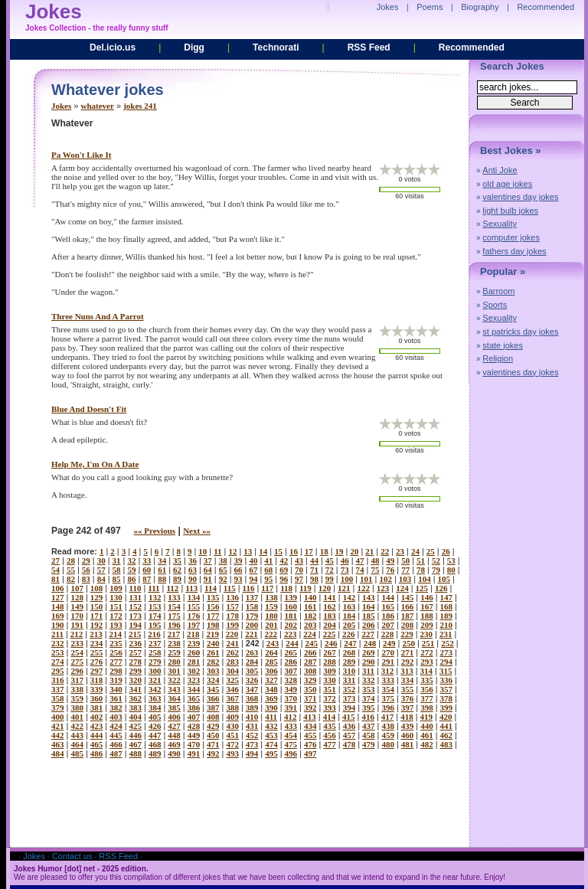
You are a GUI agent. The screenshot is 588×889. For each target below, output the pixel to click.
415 (349, 717)
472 (232, 744)
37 (208, 561)
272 (427, 652)
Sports (495, 305)
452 (252, 735)
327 (271, 680)
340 (116, 689)
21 (369, 551)
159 (271, 606)
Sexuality (500, 224)
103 (405, 579)
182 (310, 616)
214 (116, 634)
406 (174, 717)
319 (116, 680)
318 (97, 680)
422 (77, 726)
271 (408, 652)
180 (271, 616)
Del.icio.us (113, 47)
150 (97, 606)
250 (408, 643)
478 (350, 744)
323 (194, 680)
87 (147, 579)
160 (291, 606)
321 (155, 680)
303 (213, 671)
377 (427, 698)
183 (330, 616)
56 (86, 570)
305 (252, 671)
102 (385, 579)
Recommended (472, 47)
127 (58, 597)
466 (116, 744)
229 (407, 634)
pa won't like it (81, 155)
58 (117, 570)
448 (174, 735)
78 (421, 570)
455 (310, 735)
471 (213, 744)
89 (177, 579)
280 (174, 662)
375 (388, 698)
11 (217, 551)
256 (116, 652)
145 (408, 597)
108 (97, 588)
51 (421, 561)
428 (194, 726)
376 (408, 698)
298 (116, 671)
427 (174, 726)
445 (116, 735)
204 (330, 625)
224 (310, 634)
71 (314, 570)
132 (155, 597)
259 (174, 652)
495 (271, 753)
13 (248, 551)
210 (447, 625)
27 (56, 561)
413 (310, 717)
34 (162, 561)
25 (431, 551)
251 (428, 643)
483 (447, 744)
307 (291, 671)
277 (116, 662)
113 (191, 588)
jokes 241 (140, 106)
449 (194, 735)
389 (252, 708)
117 (267, 588)
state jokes (503, 345)
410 (252, 717)
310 (350, 671)
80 (451, 570)
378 (447, 698)
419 (427, 717)
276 (97, 662)
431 (252, 726)
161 (310, 606)
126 (441, 588)
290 (369, 662)
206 (369, 625)
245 (312, 643)
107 (77, 588)
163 (350, 606)
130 (116, 597)
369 (271, 698)
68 (268, 570)
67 (253, 570)
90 (193, 579)
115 (230, 588)
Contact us (72, 856)
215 (135, 634)
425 (136, 726)
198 (213, 625)
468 (155, 744)
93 (238, 579)
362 (136, 698)
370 (291, 698)
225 (330, 634)
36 (193, 561)
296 (77, 671)
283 (232, 662)
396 (388, 708)
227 (368, 634)
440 (427, 726)
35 (177, 561)
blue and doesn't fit (89, 409)
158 (252, 606)
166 (408, 606)
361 (116, 698)
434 (310, 726)
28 (71, 561)
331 (350, 680)
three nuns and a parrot (98, 316)
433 (291, 726)
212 (77, 634)
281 (194, 662)
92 (223, 579)
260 (194, 652)
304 (232, 671)
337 (58, 689)
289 (350, 662)
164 (369, 606)
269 (369, 652)
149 (77, 606)
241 (232, 643)
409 (232, 717)
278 (136, 662)
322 (174, 680)
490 (174, 753)
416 (368, 717)
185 (369, 616)
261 (213, 652)
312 (388, 671)
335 (427, 680)
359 (77, 698)
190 (58, 625)
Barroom (498, 291)
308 (310, 671)
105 (444, 579)
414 (330, 717)
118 (286, 588)
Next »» (197, 531)
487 (116, 753)
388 (232, 708)
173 (136, 616)
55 (71, 570)
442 (58, 735)
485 (77, 753)
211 (57, 634)
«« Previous (155, 531)
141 (330, 597)
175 (174, 616)
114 (211, 588)
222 (271, 634)
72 (330, 570)
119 (305, 588)
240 (213, 643)
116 (249, 588)
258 (155, 652)
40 (253, 561)
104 (425, 579)
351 (330, 689)
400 (58, 717)
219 (212, 634)
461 (427, 735)
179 (252, 616)
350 (310, 689)
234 (97, 643)
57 (101, 570)
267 (330, 652)
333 (388, 680)
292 (408, 662)
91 (208, 579)
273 (447, 652)
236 (136, 643)
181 (291, 616)
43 (299, 561)
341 (136, 689)
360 (97, 698)
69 (284, 570)
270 (388, 652)
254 (77, 652)
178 (232, 616)
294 (447, 662)
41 (268, 561)
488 (136, 753)
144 (388, 597)
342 (155, 689)
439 (408, 726)
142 (350, 597)
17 (309, 551)
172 (116, 616)
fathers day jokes (514, 251)
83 (86, 579)
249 (389, 643)
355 (408, 689)
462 (447, 735)
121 (344, 588)
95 (268, 579)
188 (427, 616)
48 (375, 561)
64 (208, 570)
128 (77, 597)
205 (350, 625)
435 (330, 726)
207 (388, 625)
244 (292, 643)
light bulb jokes (510, 211)
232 (58, 643)
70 (299, 570)
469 (174, 744)
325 (232, 680)
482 (427, 744)
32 (131, 561)
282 (213, 662)
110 (136, 588)
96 (284, 579)
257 (136, 652)
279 (155, 662)
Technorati (276, 47)
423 (97, 726)
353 (369, 689)
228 (388, 634)
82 (71, 579)
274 (58, 662)
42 (284, 561)
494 (252, 753)
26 (446, 551)
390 (271, 708)
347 (252, 689)
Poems (430, 7)
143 (369, 597)
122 (363, 588)
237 (155, 643)
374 (369, 698)
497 (310, 753)
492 (213, 753)
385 (174, 708)
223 (291, 634)
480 (388, 744)
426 (155, 726)
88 (162, 579)
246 (331, 643)
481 (408, 744)
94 (253, 579)
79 (436, 570)
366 (213, 698)
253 (58, 652)
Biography (480, 7)
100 (347, 579)
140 (310, 597)
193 (116, 625)
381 (97, 708)
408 (213, 717)
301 (174, 671)
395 (369, 708)
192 (97, 625)
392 (310, 708)
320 (136, 680)
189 (447, 616)
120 (325, 588)
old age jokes (507, 184)
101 (366, 579)
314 (427, 671)
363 (155, 698)
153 (155, 606)
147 (447, 597)
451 (232, 735)
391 (291, 708)
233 (77, 643)
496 (291, 753)
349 (291, 689)
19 (340, 551)
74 (360, 570)
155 (194, 606)
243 (273, 643)
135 (213, 597)
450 (213, 735)
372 (330, 698)
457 (350, 735)
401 (77, 717)
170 (77, 616)
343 (174, 689)
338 (77, 689)
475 (291, 744)
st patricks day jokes (520, 332)
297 (97, 671)
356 (427, 689)
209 (427, 625)
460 (408, 735)
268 (350, 652)
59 (131, 570)
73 (345, 570)
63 (193, 570)
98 (314, 579)
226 (349, 634)
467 (136, 744)
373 (350, 698)
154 (174, 606)
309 (330, 671)
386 (194, 708)
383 (136, 708)
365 (194, 698)
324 (213, 680)
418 (407, 717)
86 (131, 579)
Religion (498, 358)
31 (117, 561)
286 (291, 662)
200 (252, 625)
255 (97, 652)
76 (390, 570)
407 (194, 717)
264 (271, 652)
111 (154, 588)
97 (299, 579)
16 (294, 551)
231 (446, 634)
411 (271, 717)
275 (77, 662)
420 (446, 717)
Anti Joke (500, 170)
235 (116, 643)
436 (350, 726)
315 (446, 671)
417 (388, 717)
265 (291, 652)
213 (96, 634)
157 (232, 606)
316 (58, 680)
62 (177, 570)
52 (436, 561)
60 (147, 570)
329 (310, 680)
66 (238, 570)
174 (155, 616)
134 (194, 597)
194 (136, 625)
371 (310, 698)
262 (232, 652)
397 (408, 708)
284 (252, 662)
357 (447, 689)
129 (97, 597)
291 (388, 662)
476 (310, 744)
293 (427, 662)
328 (291, 680)
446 (136, 735)
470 (194, 744)
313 (407, 671)
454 (291, 735)
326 (252, 680)
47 (360, 561)
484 (58, 753)
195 (155, 625)
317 (77, 680)
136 (232, 597)
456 (330, 735)
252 (448, 643)
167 (427, 606)
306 (271, 671)
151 (116, 606)
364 (174, 698)
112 (172, 588)
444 (97, 735)
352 (350, 689)
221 (252, 634)
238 (174, 643)
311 (368, 671)
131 (136, 597)
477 (330, 744)
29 (86, 561)
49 (390, 561)
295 (58, 671)
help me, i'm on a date (95, 464)
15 (278, 551)
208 (408, 625)
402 (97, 717)
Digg (194, 47)
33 (147, 561)
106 (58, 588)
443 (77, 735)
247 (350, 643)
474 (271, 744)
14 (263, 551)
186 (388, 616)
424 (116, 726)
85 (117, 579)
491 (194, 753)
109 (116, 588)
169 (58, 616)
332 (369, 680)
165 (388, 606)
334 (408, 680)
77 (405, 570)
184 (350, 616)
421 (58, 726)
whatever (98, 106)
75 (375, 570)
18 (324, 551)
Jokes (61, 106)
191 (77, 625)
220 (232, 634)
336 (447, 680)
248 (370, 643)
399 (447, 708)
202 (291, 625)
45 (330, 561)
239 (194, 643)
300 (155, 671)
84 (101, 579)
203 (310, 625)
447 (155, 735)
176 (194, 616)
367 (232, 698)
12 (232, 551)
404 (136, 717)
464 (77, 744)
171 (97, 616)
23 (400, 551)
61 (162, 570)
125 (422, 588)
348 (271, 689)
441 (447, 726)
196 (174, 625)
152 (136, 606)
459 (388, 735)
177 (213, 616)
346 (232, 689)
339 (97, 689)
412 (291, 717)
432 (271, 726)
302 (194, 671)
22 (385, 551)
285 (271, 662)
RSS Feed (369, 47)
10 (203, 551)
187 (408, 616)
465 (97, 744)
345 (213, 689)
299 (136, 671)
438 (388, 726)
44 (314, 561)
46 (345, 561)
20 (354, 551)
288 (330, 662)
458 (369, 735)
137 (252, 597)
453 (271, 735)
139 (291, 597)
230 (427, 634)
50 (405, 561)
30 (101, 561)
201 (271, 625)
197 (194, 625)
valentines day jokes (520, 197)
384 (155, 708)
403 (116, 717)
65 (223, 570)
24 (415, 551)
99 (330, 579)
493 (232, 753)
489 (155, 753)
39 (238, 561)
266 (310, 652)
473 (252, 744)
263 (252, 652)
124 (402, 588)
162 (330, 606)
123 (383, 588)
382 (116, 708)
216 (154, 634)
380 (77, 708)
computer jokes (511, 237)
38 (223, 561)
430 (232, 726)
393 (330, 708)
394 (350, 708)
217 (174, 634)
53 (451, 561)
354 (388, 689)
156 (213, 606)
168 (447, 606)
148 (58, 606)
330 (330, 680)
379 (58, 708)
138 (271, 597)
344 (194, 689)
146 (427, 597)
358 (58, 698)
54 (56, 570)
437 (369, 726)
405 (155, 717)
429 (213, 726)
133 (174, 597)
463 (58, 744)
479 (369, 744)
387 (213, 708)
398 (427, 708)
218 (193, 634)
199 (232, 625)
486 (97, 753)
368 (252, 698)
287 (310, 662)
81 (56, 579)
